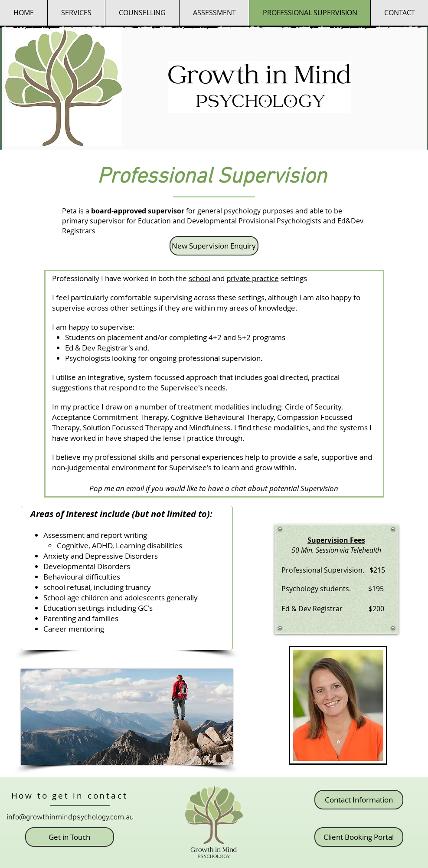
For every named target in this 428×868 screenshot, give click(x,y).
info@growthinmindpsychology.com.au (70, 817)
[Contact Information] (359, 800)
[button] (142, 13)
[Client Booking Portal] (359, 837)
